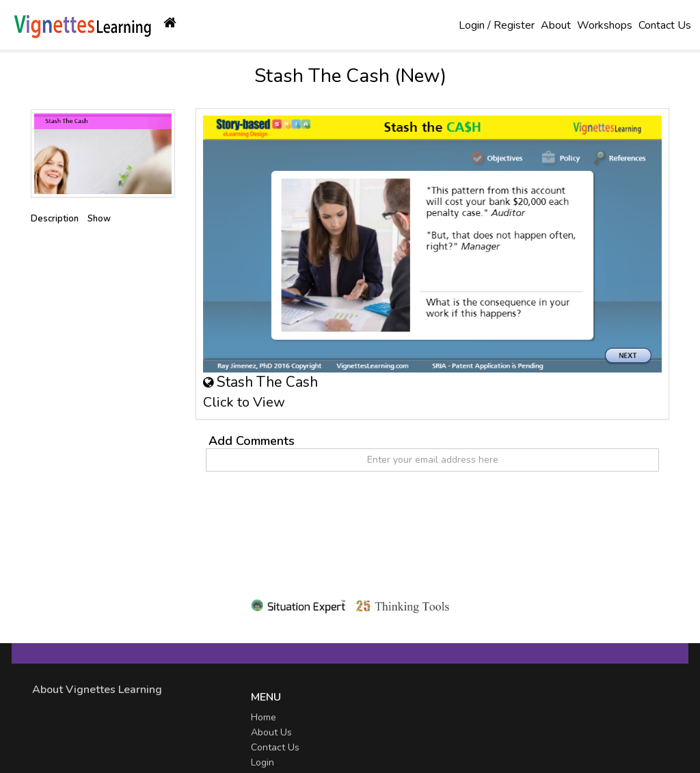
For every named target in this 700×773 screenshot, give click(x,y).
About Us (271, 732)
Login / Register (497, 25)
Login (262, 762)
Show (99, 219)
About (556, 25)
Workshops (605, 25)
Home (264, 717)
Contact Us (665, 25)
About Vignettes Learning (97, 690)
